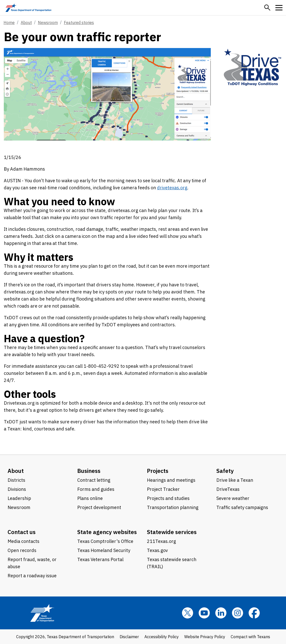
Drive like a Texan (235, 480)
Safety (225, 471)
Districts (16, 480)
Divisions (17, 489)
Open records (22, 550)
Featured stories (79, 22)
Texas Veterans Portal (100, 559)
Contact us (22, 532)
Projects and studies (168, 498)
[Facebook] (254, 613)
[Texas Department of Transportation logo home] (28, 8)
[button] (267, 8)
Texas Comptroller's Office (105, 541)
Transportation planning (173, 507)
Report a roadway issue (32, 576)
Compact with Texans (250, 637)
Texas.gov (157, 550)
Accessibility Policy (162, 637)
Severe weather (233, 498)
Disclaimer (129, 637)
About (26, 22)
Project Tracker (163, 489)
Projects (158, 471)
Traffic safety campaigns (242, 507)
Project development (99, 507)
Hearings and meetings (171, 480)
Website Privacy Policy (205, 637)
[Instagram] (238, 613)
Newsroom (48, 22)
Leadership (19, 498)
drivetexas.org (172, 188)
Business (89, 471)
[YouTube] (204, 613)
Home (9, 22)
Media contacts (23, 541)
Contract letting (94, 480)
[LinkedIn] (221, 613)
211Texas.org (161, 541)
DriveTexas (228, 489)
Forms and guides (96, 489)
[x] (188, 613)
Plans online (90, 498)
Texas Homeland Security (104, 550)
